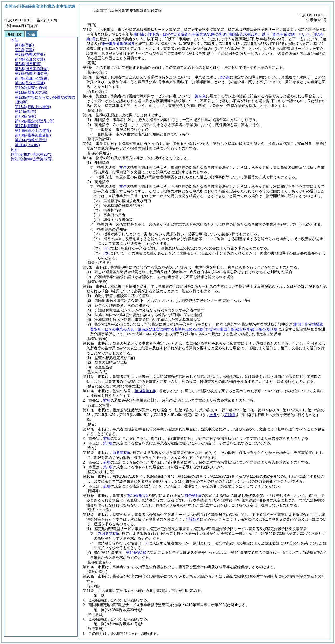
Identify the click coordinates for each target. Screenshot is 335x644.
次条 (213, 415)
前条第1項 (121, 453)
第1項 (108, 443)
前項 (107, 400)
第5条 (225, 77)
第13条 (200, 96)
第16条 (230, 415)
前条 (123, 167)
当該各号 (193, 519)
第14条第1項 (145, 391)
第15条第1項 (138, 495)
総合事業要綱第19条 (118, 44)
